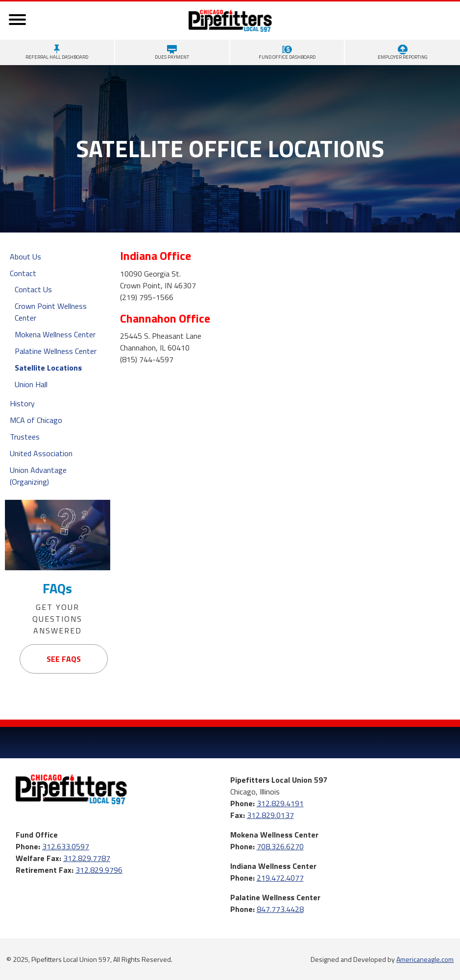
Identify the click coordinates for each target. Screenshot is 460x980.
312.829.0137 (270, 815)
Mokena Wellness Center (55, 334)
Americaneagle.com (425, 959)
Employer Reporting (403, 53)
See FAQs (64, 659)
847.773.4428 (280, 909)
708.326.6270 (280, 846)
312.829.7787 (87, 858)
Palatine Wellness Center (56, 351)
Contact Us (33, 289)
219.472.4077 (280, 878)
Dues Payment (172, 53)
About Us (25, 257)
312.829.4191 (280, 803)
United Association (41, 453)
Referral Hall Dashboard (57, 53)
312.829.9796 (99, 870)
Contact (23, 273)
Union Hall (31, 384)
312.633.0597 (66, 846)
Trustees (25, 437)
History (22, 403)
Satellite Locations (48, 368)
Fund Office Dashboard (287, 53)
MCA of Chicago (36, 420)
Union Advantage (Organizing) (38, 476)
